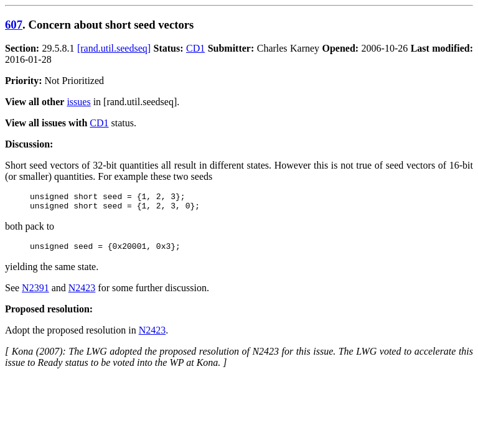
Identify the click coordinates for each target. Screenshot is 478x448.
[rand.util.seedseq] (114, 48)
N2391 (35, 293)
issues (78, 102)
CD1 (195, 48)
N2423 (82, 293)
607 (14, 25)
